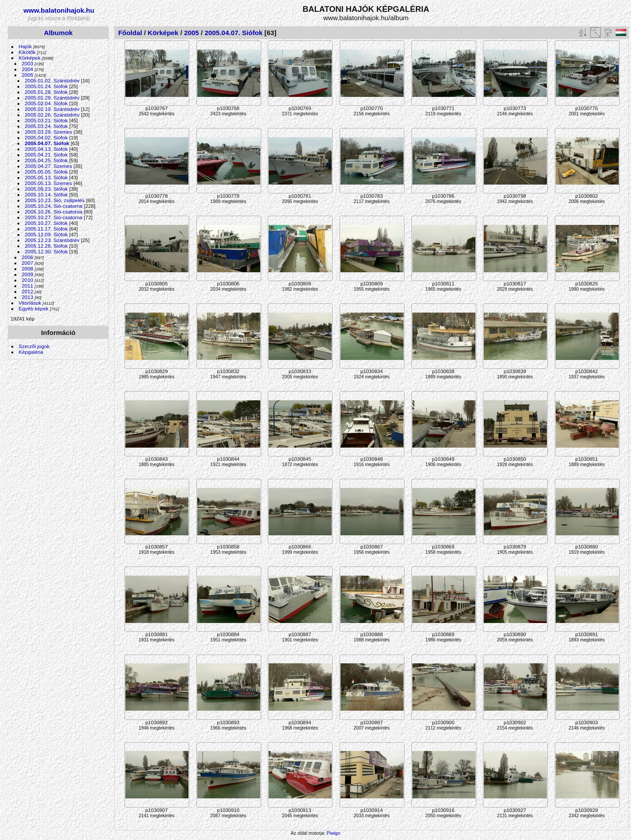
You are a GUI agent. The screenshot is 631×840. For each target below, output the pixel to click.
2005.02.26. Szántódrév (52, 115)
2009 (28, 274)
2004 (28, 69)
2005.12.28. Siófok (46, 246)
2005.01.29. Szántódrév (52, 98)
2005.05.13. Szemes (49, 183)
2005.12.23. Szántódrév (52, 240)
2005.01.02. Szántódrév (52, 80)
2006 (28, 257)
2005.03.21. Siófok (46, 120)
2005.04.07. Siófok (47, 143)
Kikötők (27, 52)
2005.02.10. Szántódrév (52, 109)
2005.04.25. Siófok (46, 160)
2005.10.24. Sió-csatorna (54, 206)
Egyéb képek (34, 308)
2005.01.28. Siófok (46, 92)
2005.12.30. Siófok (46, 251)
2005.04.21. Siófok (46, 155)
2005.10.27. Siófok (46, 223)
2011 (28, 286)
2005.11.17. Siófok (46, 229)
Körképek (30, 58)
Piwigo (333, 833)
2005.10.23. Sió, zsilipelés (55, 200)
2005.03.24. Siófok (46, 126)
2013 (28, 297)
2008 (28, 269)
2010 (28, 280)
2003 (28, 63)
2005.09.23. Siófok (46, 189)
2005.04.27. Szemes (49, 166)
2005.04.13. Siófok (46, 149)
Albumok (58, 33)
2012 (28, 291)
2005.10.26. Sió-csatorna (54, 212)
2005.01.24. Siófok (46, 86)
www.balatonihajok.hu (59, 10)
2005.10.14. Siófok (46, 194)
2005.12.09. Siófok (46, 234)
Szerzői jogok (34, 346)
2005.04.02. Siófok (46, 137)
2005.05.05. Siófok (46, 172)
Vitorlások (30, 303)
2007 (28, 263)
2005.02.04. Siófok (46, 103)
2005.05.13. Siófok (46, 177)
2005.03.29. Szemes (49, 132)
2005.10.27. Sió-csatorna (54, 217)
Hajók (26, 46)
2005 (28, 75)
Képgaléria (31, 352)
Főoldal (130, 33)
